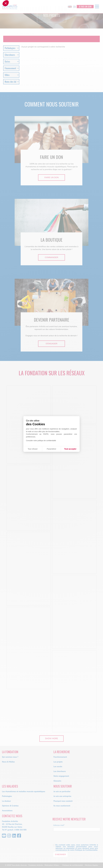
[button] (6, 433)
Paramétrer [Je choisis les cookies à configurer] (51, 449)
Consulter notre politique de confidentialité (41, 441)
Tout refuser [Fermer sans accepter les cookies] (33, 449)
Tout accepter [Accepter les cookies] (70, 449)
